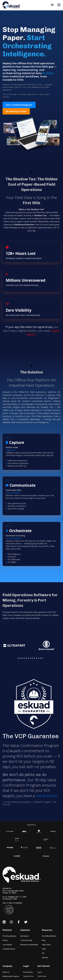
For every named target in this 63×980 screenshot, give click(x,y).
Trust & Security (26, 940)
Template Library (9, 949)
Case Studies (7, 945)
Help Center (46, 945)
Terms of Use (28, 976)
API (43, 953)
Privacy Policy (28, 972)
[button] (18, 658)
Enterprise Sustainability (29, 945)
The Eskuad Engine (9, 936)
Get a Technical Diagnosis (19, 105)
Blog (44, 940)
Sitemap (45, 957)
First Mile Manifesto (49, 936)
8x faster (48, 73)
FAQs (44, 949)
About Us (6, 972)
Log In (40, 972)
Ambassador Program (11, 976)
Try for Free (42, 976)
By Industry (24, 936)
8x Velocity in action (16, 111)
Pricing (5, 940)
